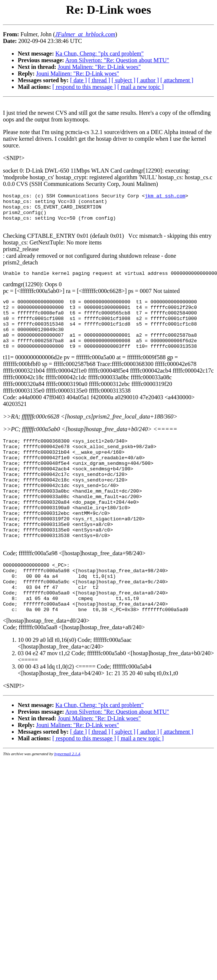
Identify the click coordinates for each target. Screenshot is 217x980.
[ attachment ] (177, 80)
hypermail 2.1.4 (67, 801)
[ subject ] (124, 80)
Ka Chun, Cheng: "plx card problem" (99, 54)
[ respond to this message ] (84, 87)
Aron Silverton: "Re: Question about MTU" (117, 60)
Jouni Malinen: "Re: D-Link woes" (99, 67)
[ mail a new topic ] (140, 87)
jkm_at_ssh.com (165, 197)
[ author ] (148, 80)
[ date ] (78, 80)
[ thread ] (99, 80)
